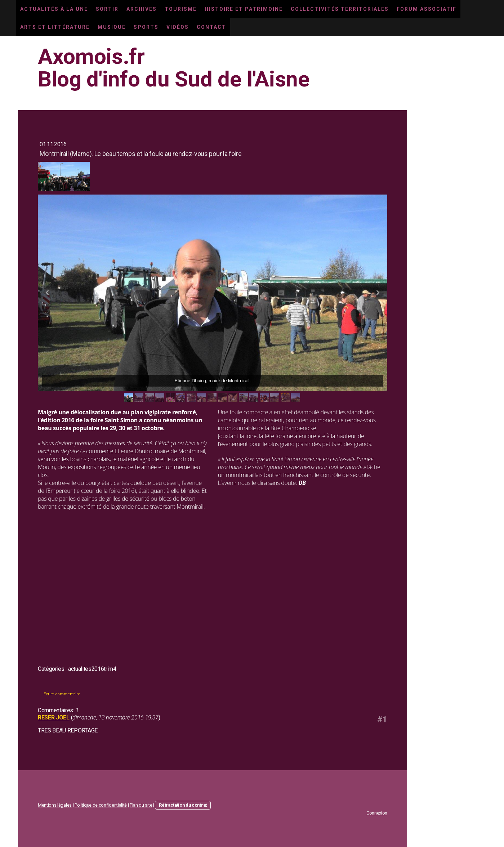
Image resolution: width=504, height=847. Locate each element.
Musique (112, 27)
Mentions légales (55, 805)
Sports (146, 27)
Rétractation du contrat (183, 805)
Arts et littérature (55, 27)
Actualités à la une (54, 9)
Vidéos (178, 27)
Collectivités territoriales (340, 9)
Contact (211, 27)
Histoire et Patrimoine (244, 9)
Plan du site (141, 805)
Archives (142, 9)
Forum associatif (427, 9)
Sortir (107, 9)
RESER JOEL (54, 717)
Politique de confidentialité (101, 805)
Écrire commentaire (62, 694)
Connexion (377, 813)
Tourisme (181, 9)
